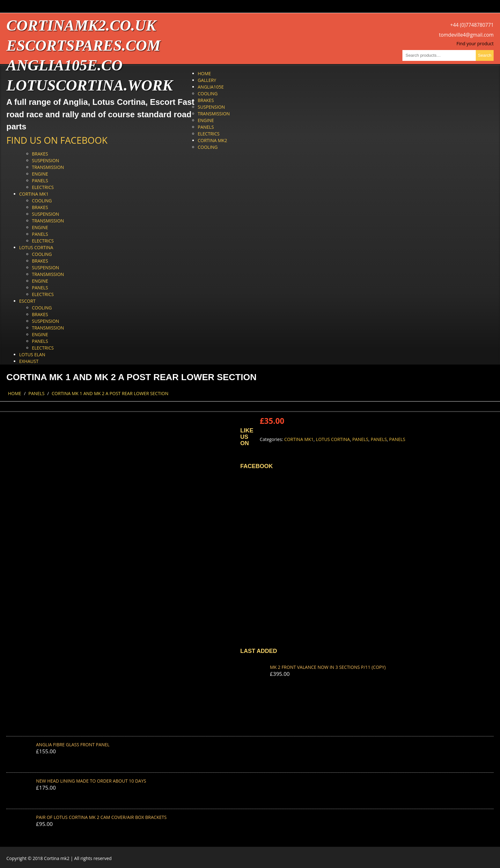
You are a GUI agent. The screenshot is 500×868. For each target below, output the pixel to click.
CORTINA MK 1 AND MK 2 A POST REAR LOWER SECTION (110, 393)
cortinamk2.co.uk (81, 25)
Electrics (209, 134)
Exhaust (29, 361)
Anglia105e (211, 87)
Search (485, 55)
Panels (206, 127)
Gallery (207, 80)
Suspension (211, 107)
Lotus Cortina (36, 247)
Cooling (208, 94)
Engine (206, 120)
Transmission (214, 114)
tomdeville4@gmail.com (466, 35)
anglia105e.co (64, 65)
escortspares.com (83, 45)
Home (204, 73)
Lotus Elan (32, 354)
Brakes (206, 100)
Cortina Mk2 (212, 140)
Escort (27, 301)
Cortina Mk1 (34, 194)
